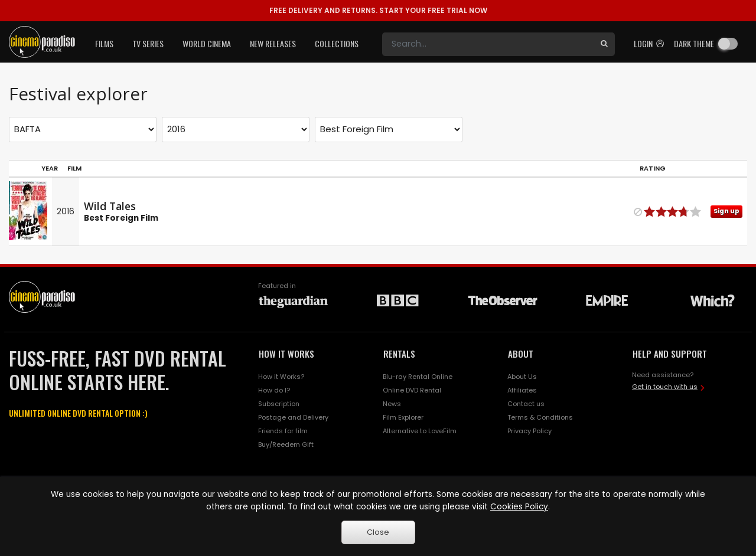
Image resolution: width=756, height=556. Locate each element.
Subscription (279, 404)
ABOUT (521, 354)
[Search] (488, 44)
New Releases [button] (273, 43)
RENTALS (399, 354)
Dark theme (694, 43)
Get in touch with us (665, 387)
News (392, 404)
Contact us (526, 404)
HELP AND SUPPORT (670, 354)
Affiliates (522, 390)
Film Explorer (403, 417)
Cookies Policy (519, 507)
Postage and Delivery (293, 417)
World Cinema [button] (207, 43)
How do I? (274, 390)
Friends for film (283, 431)
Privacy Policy (529, 431)
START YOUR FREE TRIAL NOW (378, 10)
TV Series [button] (148, 43)
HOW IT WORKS (286, 354)
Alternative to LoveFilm (420, 431)
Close (378, 532)
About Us (522, 377)
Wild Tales (110, 206)
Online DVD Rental (412, 390)
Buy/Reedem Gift (286, 444)
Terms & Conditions (540, 417)
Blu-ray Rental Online (418, 377)
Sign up (726, 211)
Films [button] (104, 43)
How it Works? (281, 377)
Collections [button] (337, 43)
